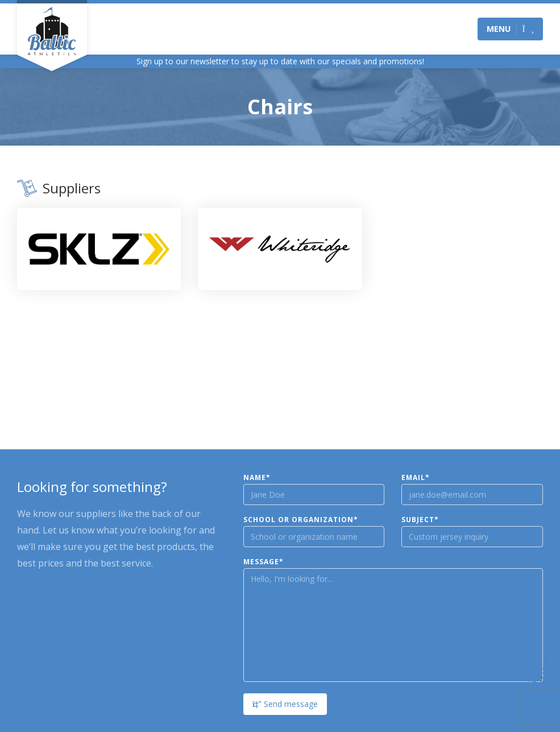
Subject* (420, 520)
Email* (416, 478)
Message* (264, 562)
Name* (257, 478)
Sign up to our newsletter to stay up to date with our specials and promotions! (280, 61)
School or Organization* (301, 520)
